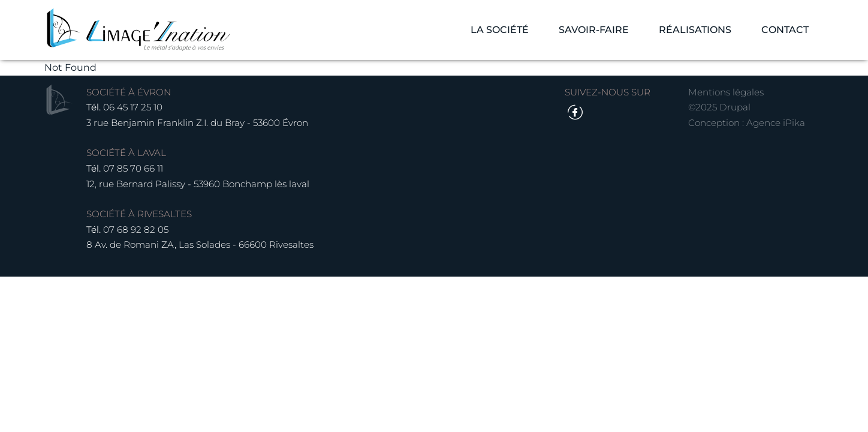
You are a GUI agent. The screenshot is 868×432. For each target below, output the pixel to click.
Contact (785, 30)
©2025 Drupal (719, 107)
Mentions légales (726, 92)
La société (500, 30)
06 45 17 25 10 (133, 107)
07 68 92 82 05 (136, 229)
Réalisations (695, 30)
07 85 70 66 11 (133, 168)
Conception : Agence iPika (747, 123)
